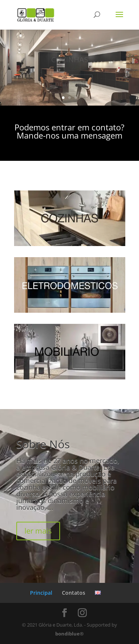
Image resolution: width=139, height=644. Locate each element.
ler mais (38, 531)
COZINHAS (70, 60)
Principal (41, 593)
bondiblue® (69, 634)
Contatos (74, 593)
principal (70, 84)
